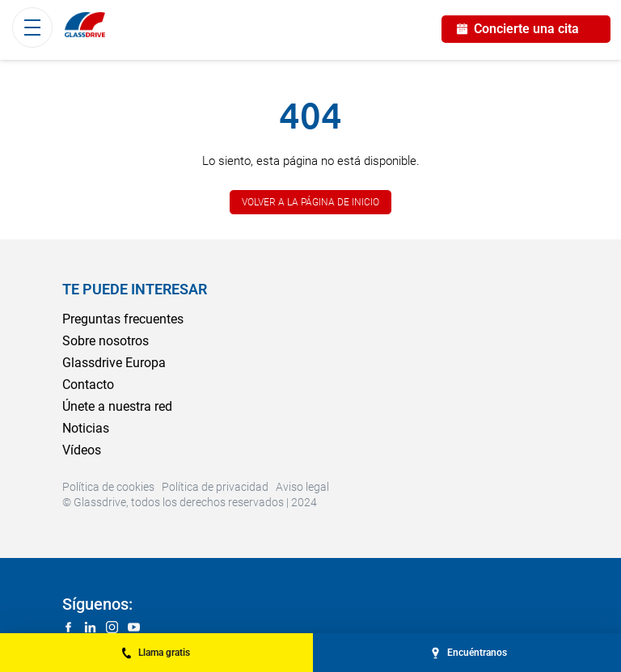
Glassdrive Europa (114, 363)
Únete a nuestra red (117, 406)
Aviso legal (302, 487)
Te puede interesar (135, 289)
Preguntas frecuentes (123, 319)
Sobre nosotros (106, 341)
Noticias (86, 428)
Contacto (88, 385)
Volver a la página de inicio (310, 202)
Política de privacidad (215, 487)
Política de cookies (108, 487)
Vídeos (82, 450)
